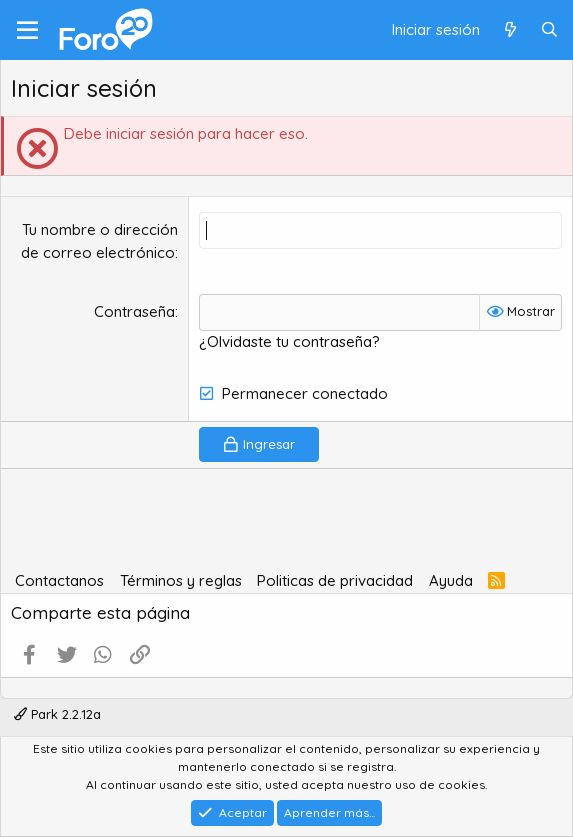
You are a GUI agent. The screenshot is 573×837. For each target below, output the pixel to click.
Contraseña (134, 311)
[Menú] (27, 30)
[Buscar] (549, 30)
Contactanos (59, 580)
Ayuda (451, 580)
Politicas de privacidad (335, 580)
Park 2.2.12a (57, 714)
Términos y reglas (181, 580)
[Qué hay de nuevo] (509, 30)
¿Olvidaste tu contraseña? (289, 341)
